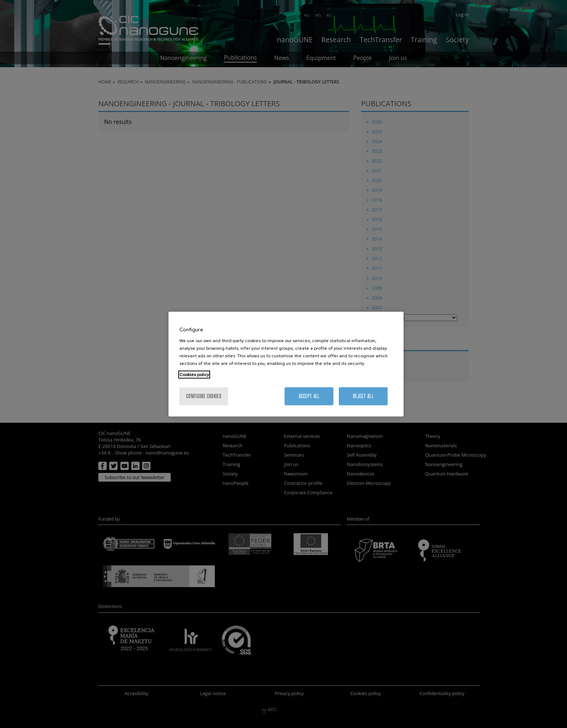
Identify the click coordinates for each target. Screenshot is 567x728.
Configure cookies (204, 396)
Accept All (309, 396)
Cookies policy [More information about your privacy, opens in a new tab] (194, 375)
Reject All (363, 396)
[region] (286, 364)
